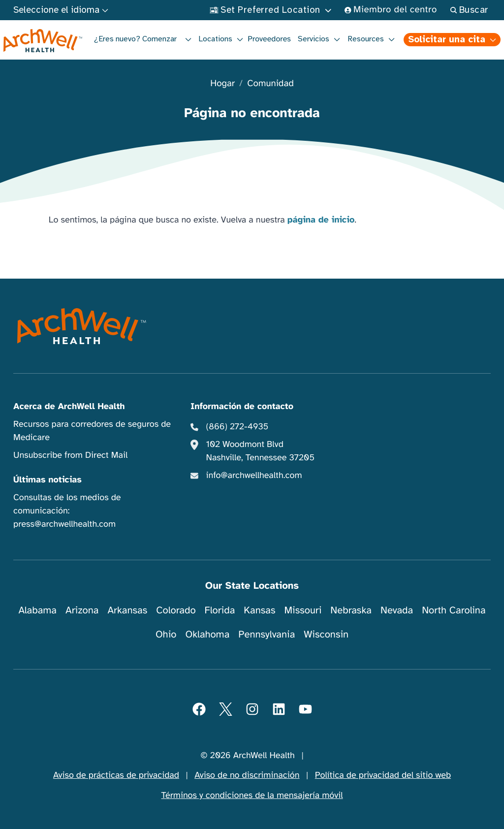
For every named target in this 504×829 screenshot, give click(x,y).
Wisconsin (326, 634)
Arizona (82, 610)
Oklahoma (207, 634)
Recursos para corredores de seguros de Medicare (92, 431)
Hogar (222, 84)
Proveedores (269, 39)
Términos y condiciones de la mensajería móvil (252, 796)
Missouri (303, 610)
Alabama (37, 610)
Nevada (397, 610)
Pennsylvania (267, 634)
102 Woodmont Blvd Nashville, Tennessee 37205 (260, 451)
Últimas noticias (47, 480)
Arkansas (127, 610)
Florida (220, 610)
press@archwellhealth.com (64, 524)
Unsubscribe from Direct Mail (70, 455)
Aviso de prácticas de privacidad (116, 775)
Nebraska (351, 610)
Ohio (166, 634)
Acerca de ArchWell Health (69, 407)
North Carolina (454, 610)
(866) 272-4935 (237, 427)
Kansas (259, 610)
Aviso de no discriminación (247, 775)
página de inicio (321, 220)
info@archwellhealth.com (254, 476)
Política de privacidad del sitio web (383, 775)
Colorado (176, 610)
